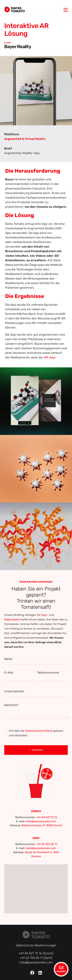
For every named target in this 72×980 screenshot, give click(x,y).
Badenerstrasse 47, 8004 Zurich (42, 825)
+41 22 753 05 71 (47, 844)
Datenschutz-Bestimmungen (36, 945)
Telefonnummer (48, 673)
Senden (36, 750)
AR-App (50, 357)
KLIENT (8, 43)
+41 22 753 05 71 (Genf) (36, 958)
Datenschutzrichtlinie (39, 731)
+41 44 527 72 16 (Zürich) (36, 953)
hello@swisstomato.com (41, 821)
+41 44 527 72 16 (47, 817)
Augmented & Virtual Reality (25, 139)
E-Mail (9, 673)
